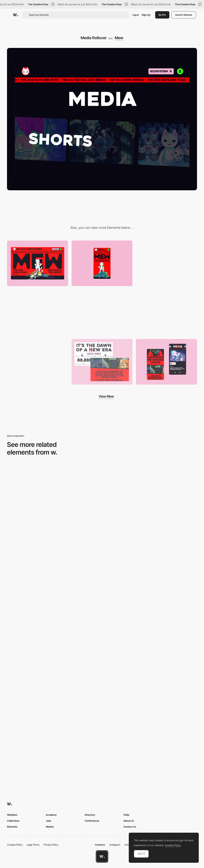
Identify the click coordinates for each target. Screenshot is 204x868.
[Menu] (166, 312)
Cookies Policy (15, 845)
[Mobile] (102, 263)
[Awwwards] (16, 15)
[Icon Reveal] (54, 727)
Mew (119, 38)
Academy (51, 815)
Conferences (92, 821)
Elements (12, 827)
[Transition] (166, 263)
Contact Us (130, 827)
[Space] (150, 501)
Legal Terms (33, 845)
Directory (90, 815)
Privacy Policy (51, 845)
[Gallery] (38, 362)
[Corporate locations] (150, 577)
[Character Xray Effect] (150, 727)
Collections (13, 821)
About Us (129, 821)
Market (50, 827)
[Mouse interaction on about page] (150, 652)
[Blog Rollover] (102, 313)
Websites (12, 815)
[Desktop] (38, 263)
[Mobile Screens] (166, 362)
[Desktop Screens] (102, 362)
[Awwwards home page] (102, 856)
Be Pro (162, 15)
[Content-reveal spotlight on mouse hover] (54, 577)
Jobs (48, 821)
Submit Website (184, 15)
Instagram (115, 845)
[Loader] (38, 312)
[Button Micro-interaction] (54, 501)
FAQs (126, 815)
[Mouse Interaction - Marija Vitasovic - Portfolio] (54, 652)
